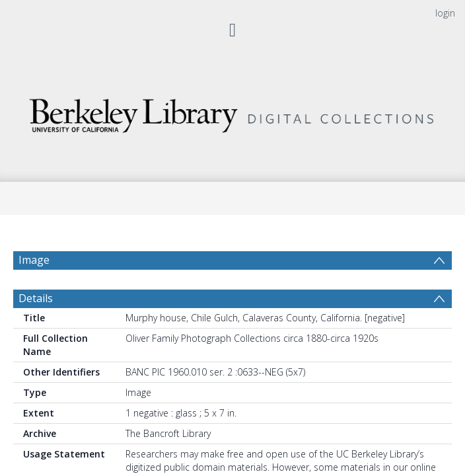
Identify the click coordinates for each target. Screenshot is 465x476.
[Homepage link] (232, 112)
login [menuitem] (445, 13)
